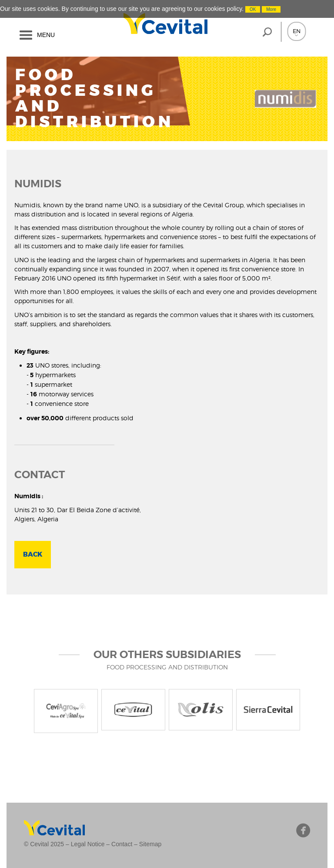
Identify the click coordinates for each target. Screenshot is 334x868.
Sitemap (150, 844)
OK (253, 9)
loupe (267, 32)
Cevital (138, 24)
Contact (122, 844)
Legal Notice (88, 844)
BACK (33, 554)
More (271, 9)
